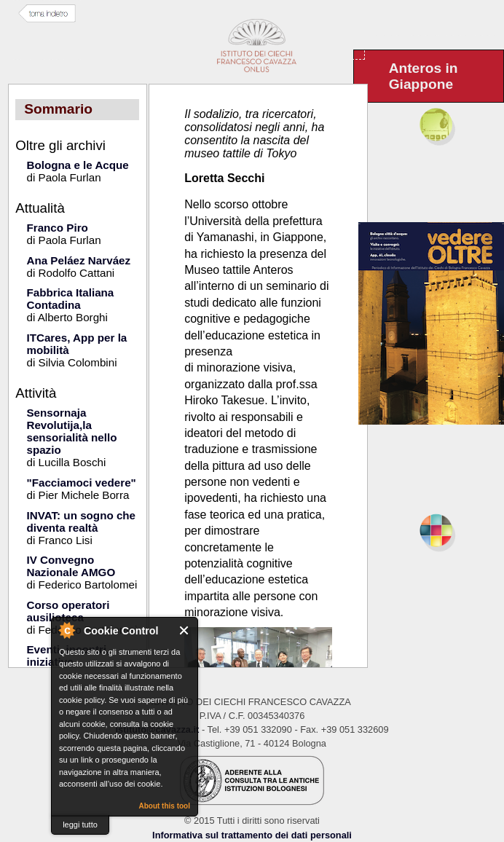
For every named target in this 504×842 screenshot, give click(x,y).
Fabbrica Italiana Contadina (70, 299)
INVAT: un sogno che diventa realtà (81, 522)
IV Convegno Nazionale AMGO (71, 566)
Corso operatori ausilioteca (68, 611)
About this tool (164, 806)
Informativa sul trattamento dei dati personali (252, 835)
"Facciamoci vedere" (81, 483)
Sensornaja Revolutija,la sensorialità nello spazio (71, 431)
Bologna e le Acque (77, 165)
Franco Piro (57, 228)
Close (185, 630)
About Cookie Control (66, 630)
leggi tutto (80, 825)
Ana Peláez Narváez (78, 260)
